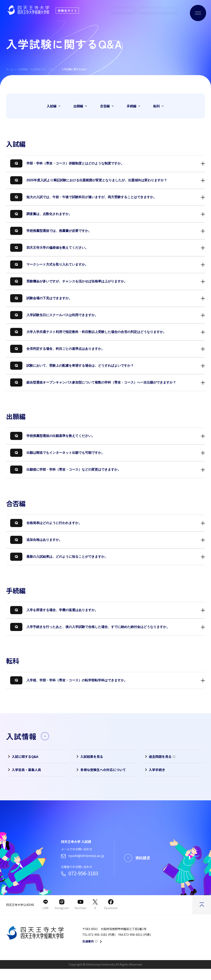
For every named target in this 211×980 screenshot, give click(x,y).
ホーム (10, 69)
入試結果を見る (89, 756)
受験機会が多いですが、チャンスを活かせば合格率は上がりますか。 (69, 280)
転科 (159, 106)
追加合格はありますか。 (36, 539)
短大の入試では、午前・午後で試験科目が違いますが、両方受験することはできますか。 (83, 196)
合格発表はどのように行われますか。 (46, 522)
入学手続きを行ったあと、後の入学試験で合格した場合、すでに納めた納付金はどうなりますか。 (90, 626)
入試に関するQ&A (22, 756)
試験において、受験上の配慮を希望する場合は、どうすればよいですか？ (72, 365)
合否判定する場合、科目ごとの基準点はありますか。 (57, 348)
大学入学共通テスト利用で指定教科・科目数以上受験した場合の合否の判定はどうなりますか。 (88, 331)
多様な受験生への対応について (100, 770)
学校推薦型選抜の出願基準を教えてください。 (52, 435)
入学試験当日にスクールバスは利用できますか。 (54, 314)
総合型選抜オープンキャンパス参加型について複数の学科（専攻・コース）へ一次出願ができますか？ (93, 382)
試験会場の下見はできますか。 (41, 297)
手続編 (134, 106)
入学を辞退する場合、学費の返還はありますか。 (54, 609)
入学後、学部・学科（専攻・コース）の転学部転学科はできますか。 (69, 679)
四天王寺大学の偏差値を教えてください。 (49, 247)
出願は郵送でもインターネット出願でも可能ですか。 (57, 452)
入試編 (54, 106)
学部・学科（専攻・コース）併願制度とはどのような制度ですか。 (67, 163)
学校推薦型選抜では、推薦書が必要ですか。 (51, 230)
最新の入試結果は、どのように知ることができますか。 (59, 556)
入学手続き (154, 770)
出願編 (81, 106)
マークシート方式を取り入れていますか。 (49, 264)
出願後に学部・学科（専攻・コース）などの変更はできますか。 (65, 469)
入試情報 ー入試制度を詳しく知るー (38, 69)
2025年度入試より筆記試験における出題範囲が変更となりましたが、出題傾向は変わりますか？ (89, 179)
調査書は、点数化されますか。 (41, 213)
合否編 (107, 106)
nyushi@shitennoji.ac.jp (83, 867)
